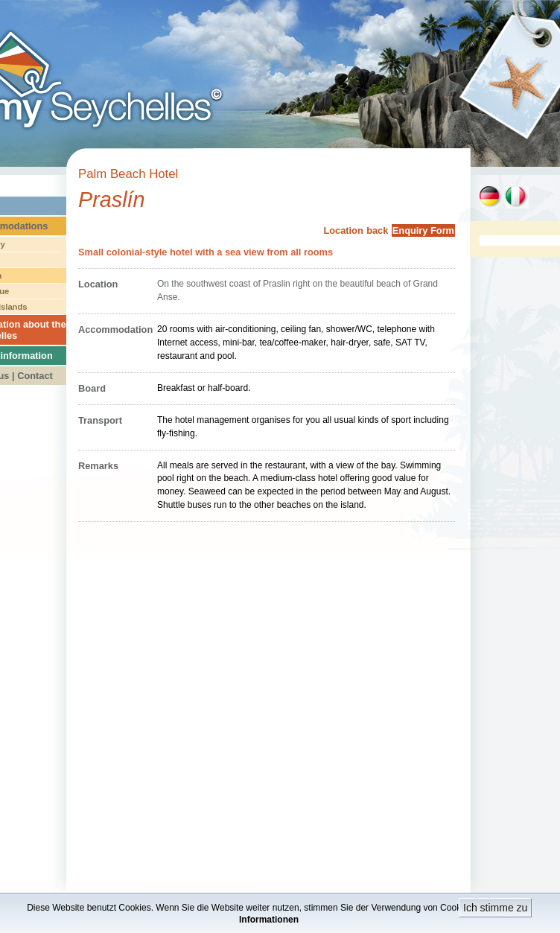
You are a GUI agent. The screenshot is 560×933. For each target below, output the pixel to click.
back (377, 230)
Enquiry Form (423, 230)
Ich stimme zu (495, 908)
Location (343, 230)
